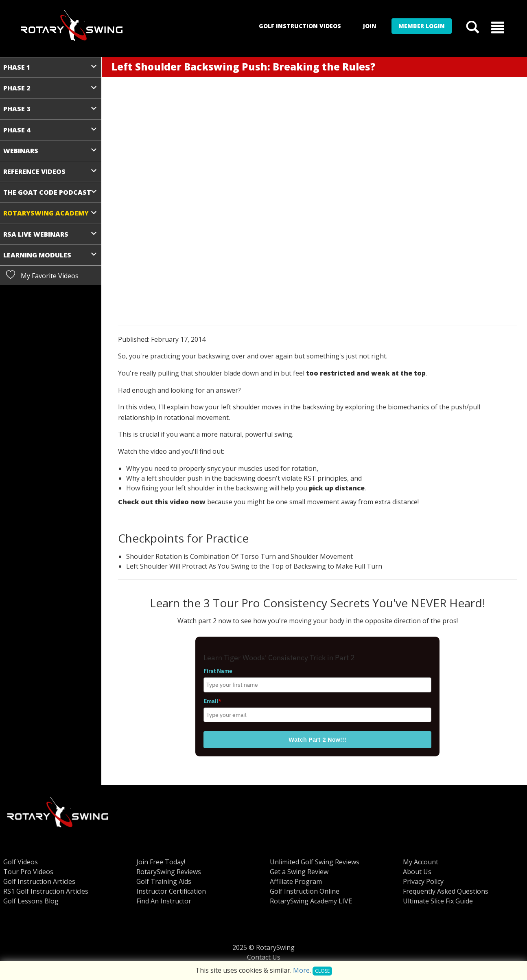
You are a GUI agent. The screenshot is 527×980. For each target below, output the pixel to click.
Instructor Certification (171, 891)
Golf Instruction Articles (39, 881)
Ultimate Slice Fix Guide (438, 901)
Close (322, 971)
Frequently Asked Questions (446, 891)
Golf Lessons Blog (31, 901)
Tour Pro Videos (28, 872)
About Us (417, 872)
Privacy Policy (423, 881)
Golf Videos (21, 862)
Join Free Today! (161, 862)
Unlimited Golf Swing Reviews (315, 862)
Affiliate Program (296, 881)
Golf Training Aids (164, 881)
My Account (421, 862)
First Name (218, 671)
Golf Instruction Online (305, 891)
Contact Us (264, 957)
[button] (498, 27)
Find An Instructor (164, 901)
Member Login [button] (422, 26)
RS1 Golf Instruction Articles (46, 891)
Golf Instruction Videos (300, 26)
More (301, 970)
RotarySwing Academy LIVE (311, 901)
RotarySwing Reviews (169, 872)
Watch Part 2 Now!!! (317, 739)
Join (370, 26)
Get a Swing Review (299, 872)
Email (212, 701)
